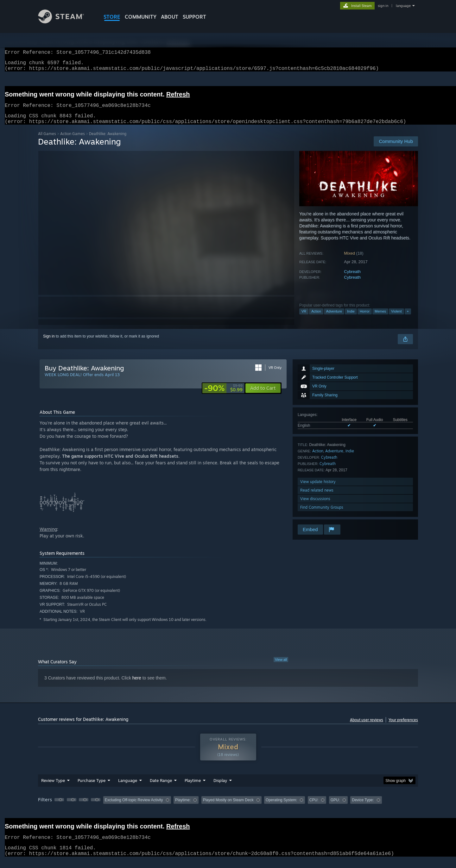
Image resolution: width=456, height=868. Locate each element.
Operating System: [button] (281, 808)
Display (220, 788)
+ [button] (408, 319)
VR (304, 319)
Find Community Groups (322, 515)
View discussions (315, 506)
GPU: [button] (335, 808)
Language (128, 788)
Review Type (53, 788)
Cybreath (352, 279)
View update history (318, 489)
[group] (228, 808)
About (170, 17)
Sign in (49, 344)
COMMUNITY (141, 17)
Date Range (161, 788)
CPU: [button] (314, 808)
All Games (47, 141)
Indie (351, 319)
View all (281, 667)
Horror (365, 319)
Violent (396, 319)
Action (316, 319)
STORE (112, 17)
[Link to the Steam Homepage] (66, 22)
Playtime (193, 788)
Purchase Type (92, 788)
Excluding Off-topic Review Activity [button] (134, 808)
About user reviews (367, 727)
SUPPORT (194, 17)
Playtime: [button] (183, 808)
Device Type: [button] (363, 808)
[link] (223, 396)
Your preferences (403, 727)
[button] (263, 396)
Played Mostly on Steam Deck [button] (228, 808)
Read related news (317, 498)
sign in (383, 6)
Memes (380, 319)
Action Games (73, 141)
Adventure (334, 319)
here (137, 685)
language (403, 6)
